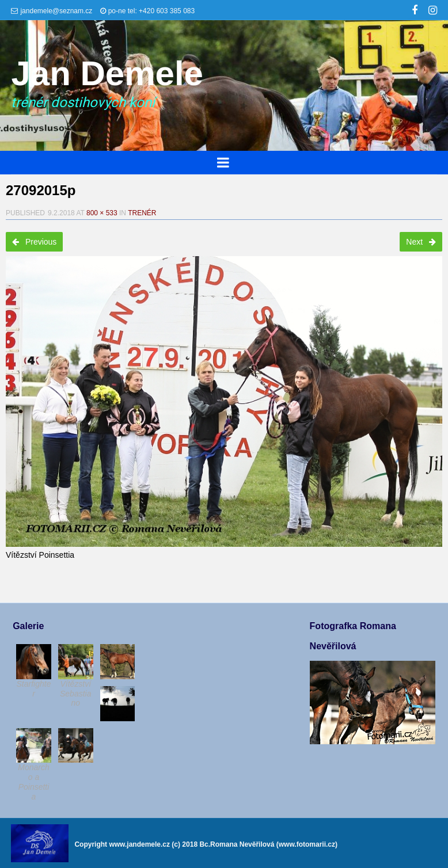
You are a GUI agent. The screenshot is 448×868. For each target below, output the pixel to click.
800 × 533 (102, 213)
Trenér (142, 213)
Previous (34, 242)
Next (421, 242)
